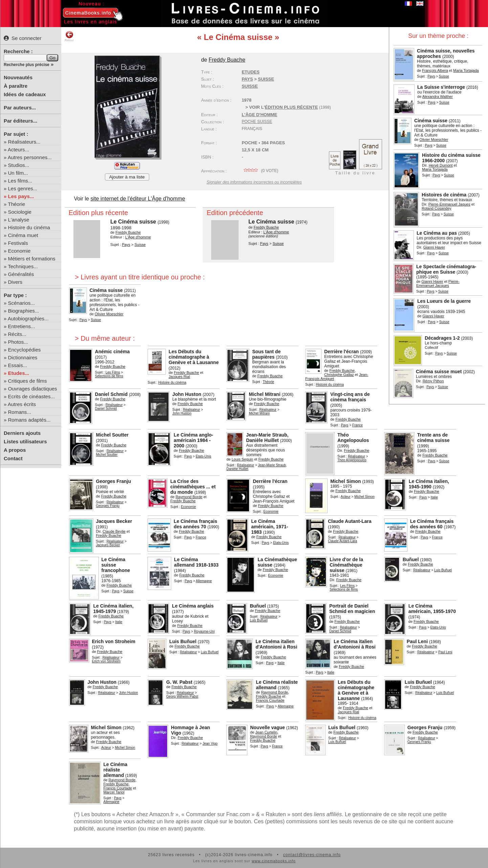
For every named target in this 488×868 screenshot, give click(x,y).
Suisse (250, 86)
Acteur (346, 497)
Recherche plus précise (27, 65)
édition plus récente (292, 107)
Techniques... (23, 266)
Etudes (251, 72)
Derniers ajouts (22, 433)
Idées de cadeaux (25, 94)
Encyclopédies (25, 350)
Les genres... (23, 188)
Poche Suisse (257, 122)
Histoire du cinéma (29, 227)
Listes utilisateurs (25, 441)
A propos (15, 450)
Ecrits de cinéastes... (31, 396)
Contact (13, 458)
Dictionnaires (23, 357)
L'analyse (19, 220)
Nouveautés (18, 77)
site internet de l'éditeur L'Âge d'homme (138, 199)
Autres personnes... (30, 157)
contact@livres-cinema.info (312, 855)
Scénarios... (21, 303)
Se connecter (23, 38)
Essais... (18, 365)
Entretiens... (22, 326)
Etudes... (19, 373)
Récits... (17, 334)
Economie (19, 251)
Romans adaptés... (29, 420)
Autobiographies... (28, 319)
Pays (431, 76)
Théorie (16, 204)
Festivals (18, 243)
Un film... (18, 173)
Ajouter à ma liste (127, 177)
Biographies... (24, 311)
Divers (15, 282)
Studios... (19, 165)
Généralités (21, 274)
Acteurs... (18, 150)
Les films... (20, 181)
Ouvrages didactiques (33, 389)
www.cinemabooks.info (274, 861)
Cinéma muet (23, 235)
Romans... (20, 412)
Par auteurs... (20, 108)
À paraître (16, 86)
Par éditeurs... (20, 121)
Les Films (113, 372)
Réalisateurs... (24, 142)
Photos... (18, 342)
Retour (69, 36)
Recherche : (18, 51)
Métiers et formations (32, 259)
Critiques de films (28, 381)
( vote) (260, 171)
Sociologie (20, 212)
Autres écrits (22, 404)
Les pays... (21, 196)
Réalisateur (114, 405)
